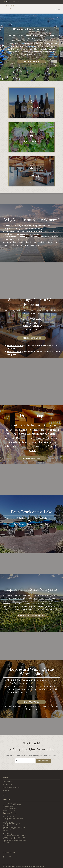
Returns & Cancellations (11, 787)
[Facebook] (4, 856)
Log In (7, 2)
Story (5, 793)
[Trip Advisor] (10, 856)
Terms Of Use (7, 784)
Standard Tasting (15, 345)
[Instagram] (17, 856)
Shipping (6, 790)
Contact (6, 795)
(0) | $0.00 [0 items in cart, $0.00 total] (15, 2)
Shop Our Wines (31, 702)
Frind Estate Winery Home (10, 9)
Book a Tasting (31, 61)
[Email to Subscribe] (25, 761)
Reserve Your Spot (31, 338)
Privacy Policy (8, 781)
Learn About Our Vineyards (31, 616)
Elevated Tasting (15, 351)
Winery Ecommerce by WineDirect (35, 866)
